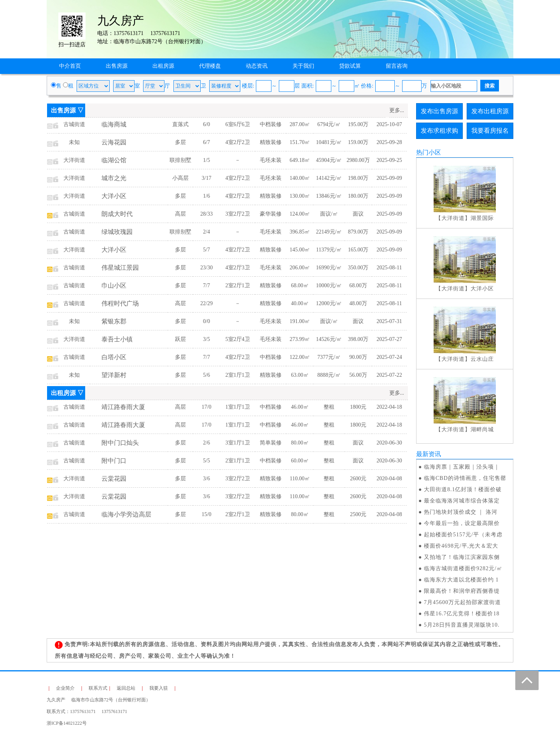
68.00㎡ (300, 285)
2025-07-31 (389, 321)
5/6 (206, 375)
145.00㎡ (300, 250)
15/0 (207, 514)
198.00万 (358, 178)
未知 (74, 142)
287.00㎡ (300, 124)
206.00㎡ (300, 268)
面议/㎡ (329, 214)
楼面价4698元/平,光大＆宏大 (461, 546)
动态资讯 (257, 66)
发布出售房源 (439, 111)
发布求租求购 (439, 131)
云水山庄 (482, 359)
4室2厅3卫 (238, 268)
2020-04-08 (389, 479)
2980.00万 (358, 160)
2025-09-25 (389, 160)
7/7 (206, 285)
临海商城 (114, 124)
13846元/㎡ (329, 196)
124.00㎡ (300, 214)
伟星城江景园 (120, 268)
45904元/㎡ (329, 160)
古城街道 (74, 124)
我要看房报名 (490, 131)
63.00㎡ (300, 375)
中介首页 (70, 66)
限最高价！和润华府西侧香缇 (462, 591)
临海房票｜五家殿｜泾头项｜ (462, 467)
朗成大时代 (117, 214)
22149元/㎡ (329, 232)
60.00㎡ (300, 461)
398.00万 (358, 339)
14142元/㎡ (329, 178)
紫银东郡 (114, 321)
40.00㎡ (300, 303)
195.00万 (358, 124)
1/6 (206, 196)
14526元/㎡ (329, 339)
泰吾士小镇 (117, 339)
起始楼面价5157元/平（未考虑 (463, 535)
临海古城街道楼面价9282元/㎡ (463, 568)
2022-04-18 (389, 407)
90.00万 (358, 357)
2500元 (358, 514)
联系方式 (98, 688)
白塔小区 (114, 357)
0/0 (206, 321)
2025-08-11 (389, 268)
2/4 (206, 232)
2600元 (358, 479)
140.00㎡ (300, 178)
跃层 (180, 339)
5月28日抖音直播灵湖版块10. (462, 625)
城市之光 (114, 178)
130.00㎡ (300, 196)
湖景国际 (482, 218)
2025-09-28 (389, 142)
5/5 (206, 461)
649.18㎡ (300, 160)
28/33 (206, 214)
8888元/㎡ (329, 375)
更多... (397, 110)
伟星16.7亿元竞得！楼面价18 (462, 614)
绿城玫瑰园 (117, 232)
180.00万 (358, 196)
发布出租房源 (490, 111)
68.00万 (358, 285)
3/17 (207, 178)
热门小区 (429, 152)
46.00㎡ (300, 407)
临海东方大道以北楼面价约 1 (461, 580)
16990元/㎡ (329, 268)
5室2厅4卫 (238, 339)
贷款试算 (350, 66)
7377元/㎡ (329, 357)
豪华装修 (271, 214)
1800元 (358, 407)
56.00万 (358, 375)
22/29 (206, 303)
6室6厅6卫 (238, 124)
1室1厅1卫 (238, 407)
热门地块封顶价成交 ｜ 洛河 (461, 512)
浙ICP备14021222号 (67, 723)
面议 (358, 214)
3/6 (206, 479)
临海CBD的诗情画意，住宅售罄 (465, 478)
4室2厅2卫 (238, 142)
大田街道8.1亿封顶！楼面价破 (463, 489)
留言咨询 (397, 66)
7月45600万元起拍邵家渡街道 (462, 602)
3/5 (206, 339)
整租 (329, 407)
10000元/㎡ (329, 285)
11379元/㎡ (329, 250)
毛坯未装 (271, 160)
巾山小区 (114, 285)
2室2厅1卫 (238, 285)
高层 (180, 214)
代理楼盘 (210, 66)
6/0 (206, 124)
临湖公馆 (114, 160)
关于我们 (303, 66)
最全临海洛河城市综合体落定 (462, 501)
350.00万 (358, 268)
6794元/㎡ (329, 124)
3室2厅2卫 (238, 214)
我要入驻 (159, 688)
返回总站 (126, 688)
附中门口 (114, 461)
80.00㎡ (300, 443)
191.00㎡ (300, 321)
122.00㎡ (300, 357)
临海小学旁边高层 (126, 514)
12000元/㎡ (329, 303)
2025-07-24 (389, 357)
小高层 (180, 178)
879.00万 (358, 232)
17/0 (207, 407)
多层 (180, 142)
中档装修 (271, 124)
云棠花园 (114, 479)
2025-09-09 (389, 178)
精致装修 (271, 142)
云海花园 (114, 142)
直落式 (180, 124)
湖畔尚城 (482, 429)
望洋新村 (114, 375)
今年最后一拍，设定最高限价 (462, 523)
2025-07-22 (389, 375)
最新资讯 (429, 454)
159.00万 (358, 142)
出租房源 (163, 66)
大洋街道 (74, 160)
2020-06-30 (389, 443)
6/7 (206, 142)
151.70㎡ (300, 142)
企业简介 (65, 688)
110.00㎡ (300, 479)
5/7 (206, 250)
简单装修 (271, 443)
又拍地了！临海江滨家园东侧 (462, 557)
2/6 (206, 443)
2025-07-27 (389, 339)
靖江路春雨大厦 (123, 407)
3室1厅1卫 (238, 443)
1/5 (206, 160)
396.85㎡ (300, 232)
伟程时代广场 (120, 303)
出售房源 (117, 66)
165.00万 (358, 250)
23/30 (206, 268)
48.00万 (358, 303)
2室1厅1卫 (238, 375)
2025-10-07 (389, 124)
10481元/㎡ (329, 142)
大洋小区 (114, 196)
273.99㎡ (300, 339)
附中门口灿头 (120, 443)
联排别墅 (180, 160)
